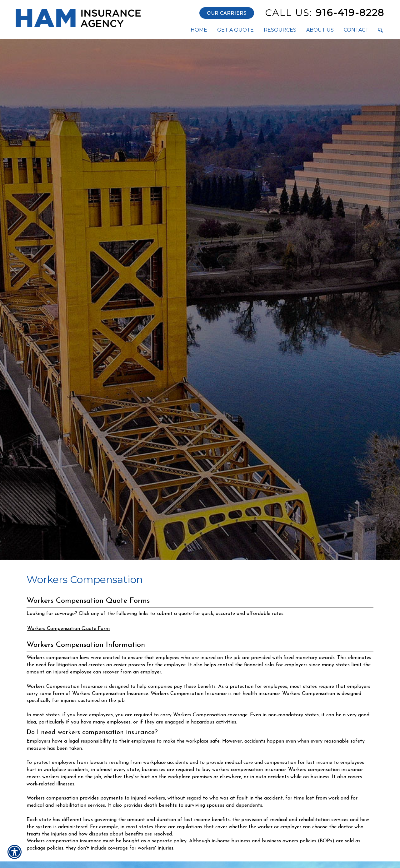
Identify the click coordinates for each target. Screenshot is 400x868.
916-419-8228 (325, 13)
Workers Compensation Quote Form (68, 629)
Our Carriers (227, 13)
